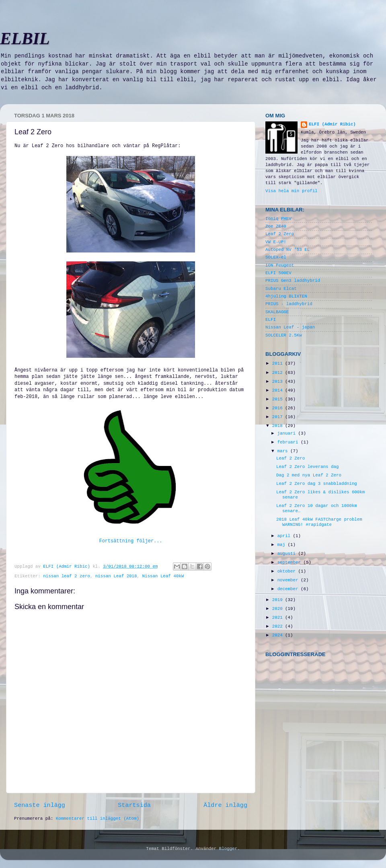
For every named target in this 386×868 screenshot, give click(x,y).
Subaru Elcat (281, 289)
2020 (279, 609)
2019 (279, 600)
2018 (279, 426)
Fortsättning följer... (131, 541)
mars (284, 451)
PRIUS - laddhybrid (289, 304)
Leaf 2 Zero (280, 234)
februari (289, 442)
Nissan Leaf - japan (290, 327)
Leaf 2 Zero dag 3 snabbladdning (317, 484)
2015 (279, 399)
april (285, 536)
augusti (288, 554)
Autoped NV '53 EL (287, 250)
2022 (279, 626)
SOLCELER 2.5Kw (284, 335)
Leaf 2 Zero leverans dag (308, 467)
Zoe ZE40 (276, 226)
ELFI (271, 320)
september (291, 562)
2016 (279, 408)
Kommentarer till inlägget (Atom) (98, 819)
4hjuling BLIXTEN (286, 296)
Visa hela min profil (292, 191)
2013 (279, 382)
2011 (279, 363)
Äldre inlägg (225, 805)
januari (288, 433)
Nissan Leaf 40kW (163, 576)
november (289, 580)
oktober (288, 571)
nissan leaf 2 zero (67, 576)
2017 (279, 417)
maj (283, 545)
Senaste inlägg (40, 805)
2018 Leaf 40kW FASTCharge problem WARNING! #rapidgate (319, 522)
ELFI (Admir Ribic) (68, 566)
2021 (279, 618)
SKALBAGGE (277, 312)
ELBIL (25, 39)
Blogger (228, 849)
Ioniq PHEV (278, 219)
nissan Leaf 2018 (116, 576)
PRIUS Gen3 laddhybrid (293, 281)
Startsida (134, 805)
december (289, 589)
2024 (279, 635)
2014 (279, 390)
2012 (279, 373)
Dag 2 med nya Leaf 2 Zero (309, 475)
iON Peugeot (280, 265)
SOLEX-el (276, 257)
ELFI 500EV (278, 273)
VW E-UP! (276, 242)
